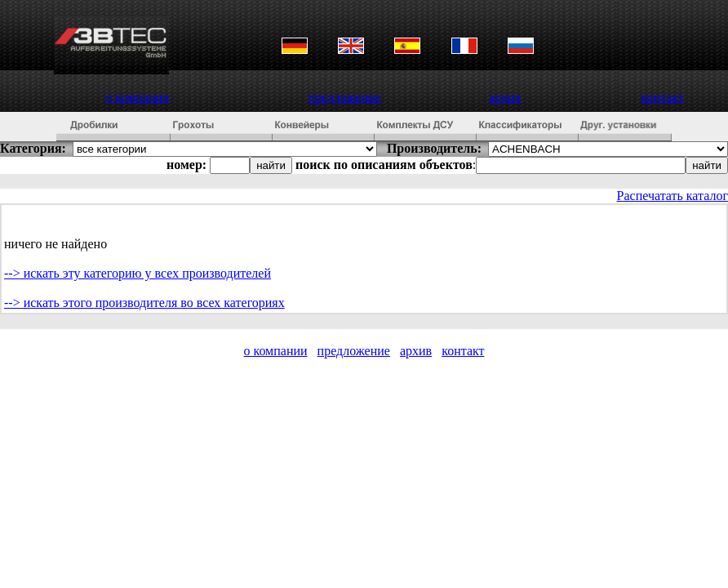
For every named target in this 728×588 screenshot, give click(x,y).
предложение (345, 98)
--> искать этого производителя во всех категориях (144, 303)
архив (505, 98)
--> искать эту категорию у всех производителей (138, 273)
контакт (663, 98)
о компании (138, 98)
